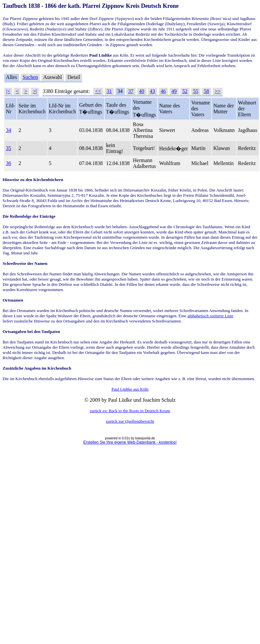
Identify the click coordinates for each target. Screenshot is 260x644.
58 (207, 91)
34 (9, 130)
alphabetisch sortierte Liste (210, 316)
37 (131, 91)
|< (8, 91)
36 (9, 163)
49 (174, 91)
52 (185, 91)
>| (35, 91)
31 (109, 91)
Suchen (30, 77)
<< (98, 91)
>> (218, 91)
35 (9, 148)
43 (153, 91)
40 (142, 91)
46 (163, 91)
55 (196, 91)
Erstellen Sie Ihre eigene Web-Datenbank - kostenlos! (130, 442)
